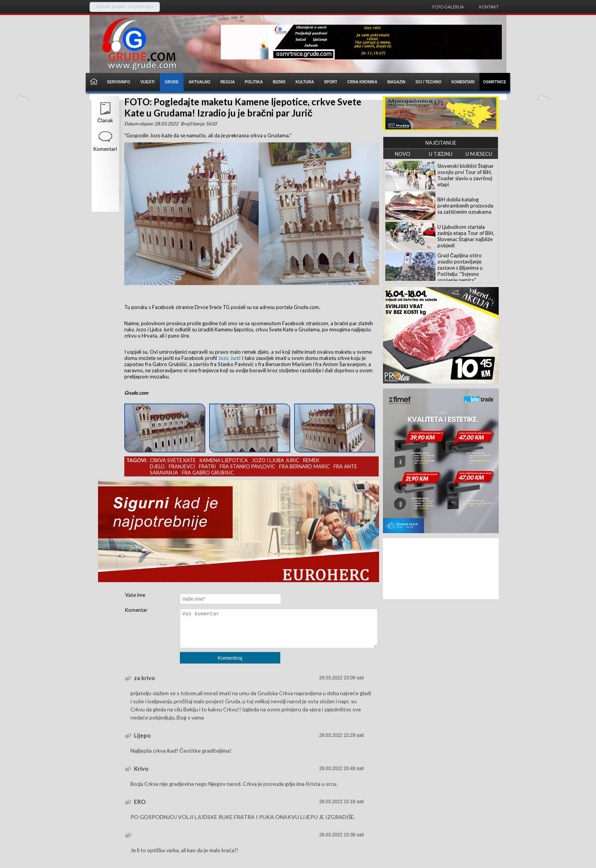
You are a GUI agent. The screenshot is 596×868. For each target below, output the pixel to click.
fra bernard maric (304, 466)
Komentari (105, 149)
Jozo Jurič (229, 358)
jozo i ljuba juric (275, 460)
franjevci (182, 466)
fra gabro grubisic (208, 473)
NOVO (403, 154)
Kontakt (489, 7)
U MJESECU (479, 154)
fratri (207, 466)
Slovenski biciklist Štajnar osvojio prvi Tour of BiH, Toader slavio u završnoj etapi (466, 175)
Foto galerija (448, 7)
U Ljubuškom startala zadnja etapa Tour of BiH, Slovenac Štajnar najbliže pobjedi (466, 236)
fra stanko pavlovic (247, 466)
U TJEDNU (441, 154)
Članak (105, 120)
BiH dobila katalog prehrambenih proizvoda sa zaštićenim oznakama (465, 206)
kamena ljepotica (224, 460)
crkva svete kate (173, 460)
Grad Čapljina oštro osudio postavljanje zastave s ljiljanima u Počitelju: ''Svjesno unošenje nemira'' (460, 268)
